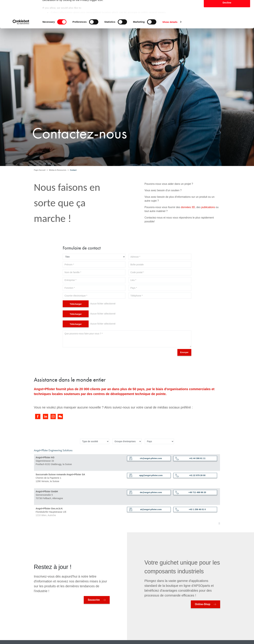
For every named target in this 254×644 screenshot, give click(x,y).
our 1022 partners (63, 12)
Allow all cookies (227, 8)
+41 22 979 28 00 (190, 475)
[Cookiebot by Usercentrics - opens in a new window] (21, 49)
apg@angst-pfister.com (146, 475)
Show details (170, 49)
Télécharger (76, 304)
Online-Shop (203, 604)
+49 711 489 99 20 (191, 492)
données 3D (188, 234)
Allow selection (227, 19)
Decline (227, 30)
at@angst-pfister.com (145, 509)
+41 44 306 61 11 (190, 458)
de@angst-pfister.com (146, 492)
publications (208, 234)
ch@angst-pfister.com (146, 458)
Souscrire (94, 600)
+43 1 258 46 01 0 (191, 509)
